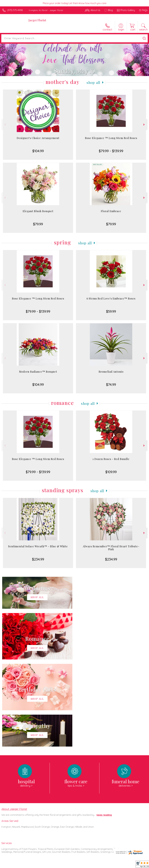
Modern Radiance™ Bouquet (38, 372)
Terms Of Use (81, 865)
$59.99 (111, 311)
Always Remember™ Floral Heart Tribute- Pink (111, 548)
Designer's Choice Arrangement (38, 138)
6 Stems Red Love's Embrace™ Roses (111, 298)
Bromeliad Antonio (111, 372)
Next (144, 125)
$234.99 (38, 559)
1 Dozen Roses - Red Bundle (111, 459)
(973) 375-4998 (15, 10)
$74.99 (111, 385)
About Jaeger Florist (14, 722)
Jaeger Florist (37, 20)
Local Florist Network (119, 865)
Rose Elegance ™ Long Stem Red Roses (111, 138)
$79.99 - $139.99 (111, 151)
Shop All (93, 82)
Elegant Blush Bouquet (38, 211)
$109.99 (111, 472)
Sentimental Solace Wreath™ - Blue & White (38, 546)
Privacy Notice (98, 865)
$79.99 (38, 224)
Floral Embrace (111, 211)
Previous (5, 125)
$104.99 (38, 151)
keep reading (104, 728)
